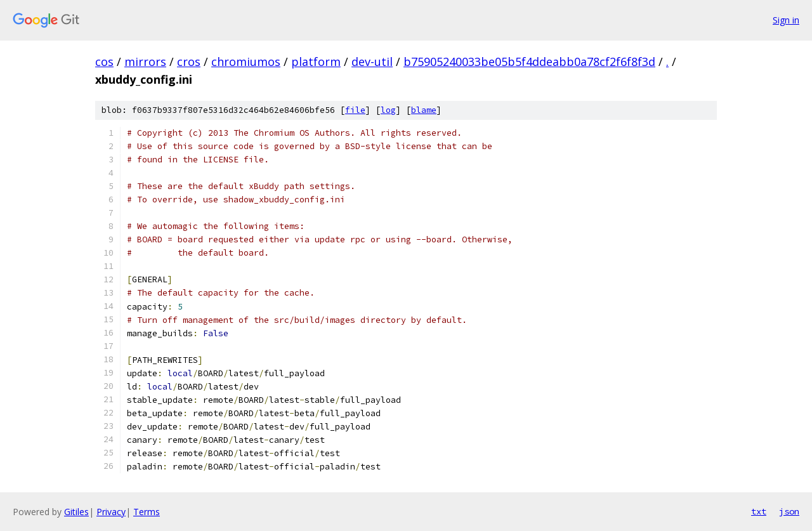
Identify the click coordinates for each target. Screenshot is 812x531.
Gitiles (76, 512)
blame (424, 110)
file (355, 110)
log (388, 110)
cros (189, 62)
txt (759, 511)
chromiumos (246, 62)
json (789, 511)
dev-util (372, 62)
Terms (147, 512)
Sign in (786, 20)
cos (104, 62)
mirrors (145, 62)
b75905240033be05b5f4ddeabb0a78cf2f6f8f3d (529, 62)
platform (316, 62)
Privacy (111, 512)
